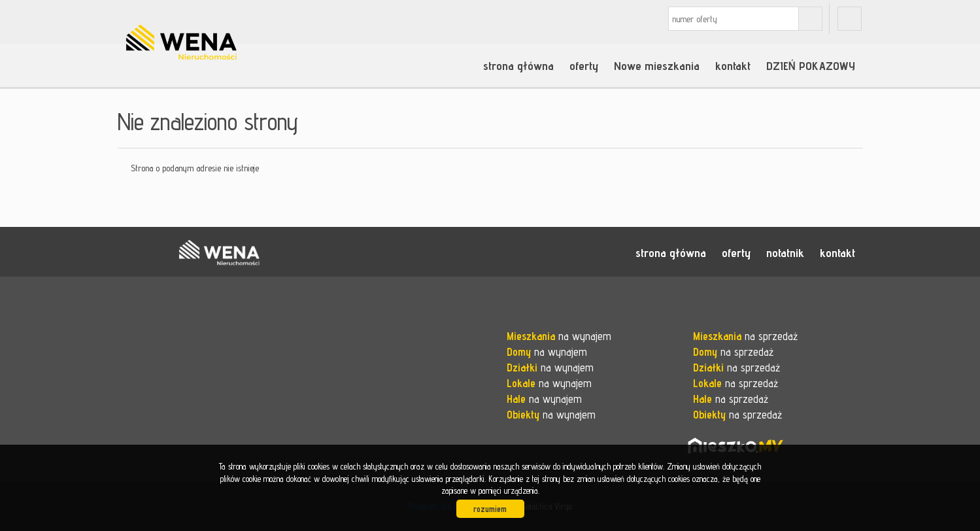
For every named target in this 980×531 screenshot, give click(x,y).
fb (850, 19)
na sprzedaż (745, 336)
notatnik (785, 252)
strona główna (518, 65)
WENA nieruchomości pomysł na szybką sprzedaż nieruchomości (219, 252)
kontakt (733, 65)
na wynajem (559, 336)
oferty (584, 65)
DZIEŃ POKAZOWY (811, 65)
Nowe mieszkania (657, 65)
